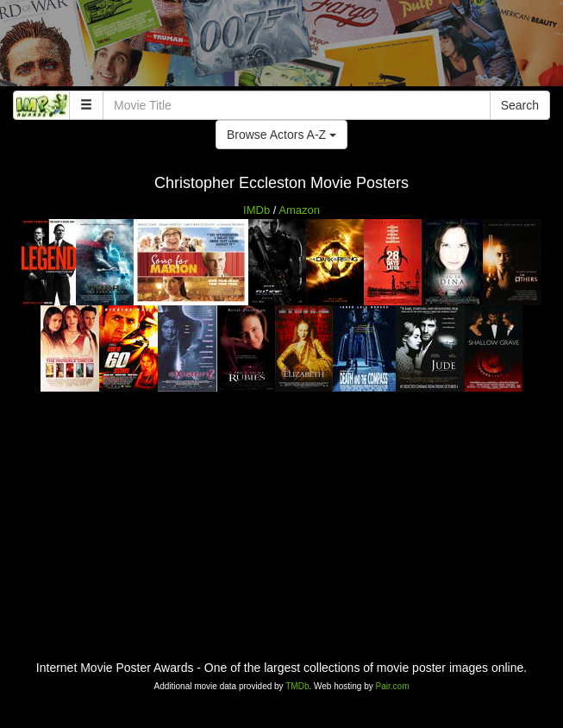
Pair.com (393, 686)
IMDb (256, 210)
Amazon (299, 210)
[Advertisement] (281, 47)
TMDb (297, 686)
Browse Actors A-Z (281, 135)
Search (520, 105)
